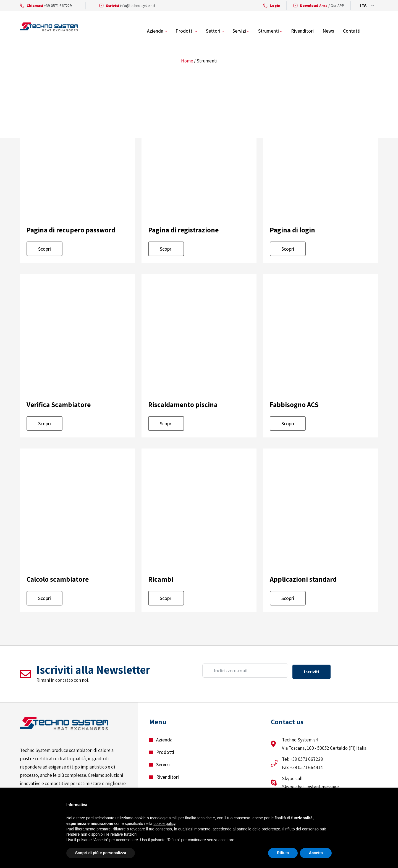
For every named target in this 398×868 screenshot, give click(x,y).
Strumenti (287, 32)
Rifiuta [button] (283, 853)
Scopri (44, 251)
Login (275, 6)
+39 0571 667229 (58, 6)
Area (314, 6)
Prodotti (204, 32)
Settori (232, 32)
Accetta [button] (316, 853)
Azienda (175, 32)
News (346, 32)
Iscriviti (311, 672)
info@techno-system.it (138, 6)
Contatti (369, 32)
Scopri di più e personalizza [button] (101, 853)
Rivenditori (321, 32)
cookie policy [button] (164, 824)
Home (187, 62)
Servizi (258, 32)
